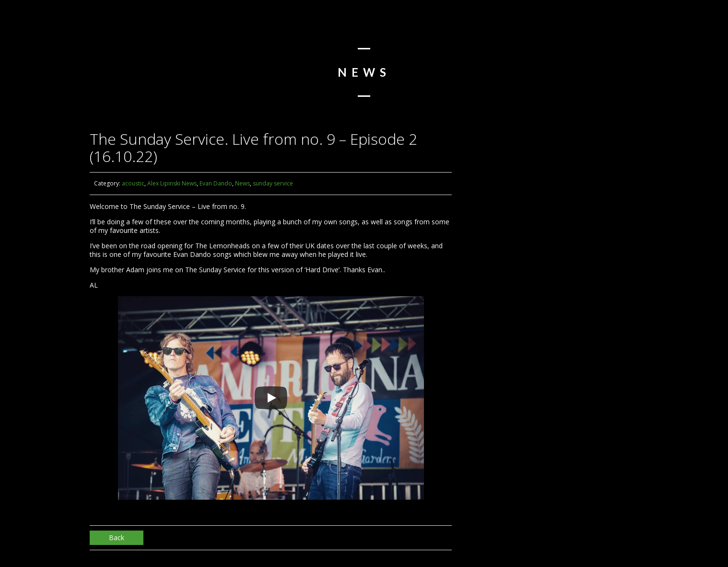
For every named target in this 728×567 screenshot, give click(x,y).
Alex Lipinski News (172, 183)
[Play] (271, 398)
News (242, 183)
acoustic (133, 183)
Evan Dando (216, 183)
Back (117, 538)
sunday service (273, 183)
